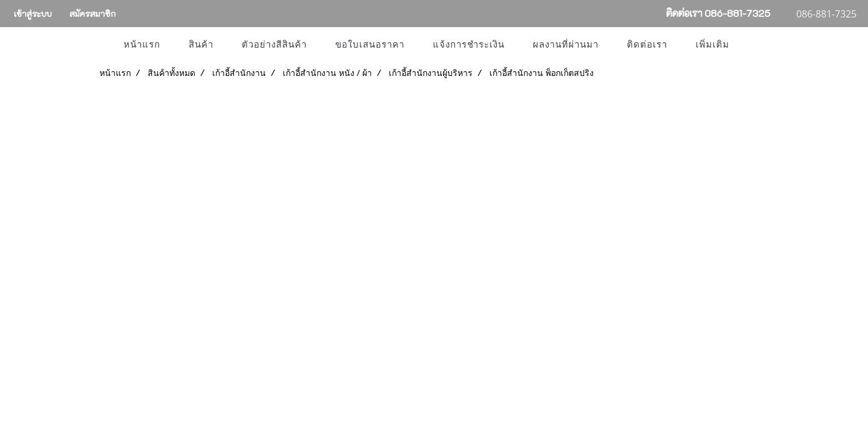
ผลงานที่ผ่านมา (566, 45)
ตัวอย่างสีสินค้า (274, 45)
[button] (754, 45)
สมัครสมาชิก (93, 14)
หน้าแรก (142, 45)
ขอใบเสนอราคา (370, 45)
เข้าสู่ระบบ (33, 14)
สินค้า (201, 45)
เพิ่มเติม (712, 45)
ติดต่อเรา (647, 45)
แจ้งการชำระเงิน (469, 45)
